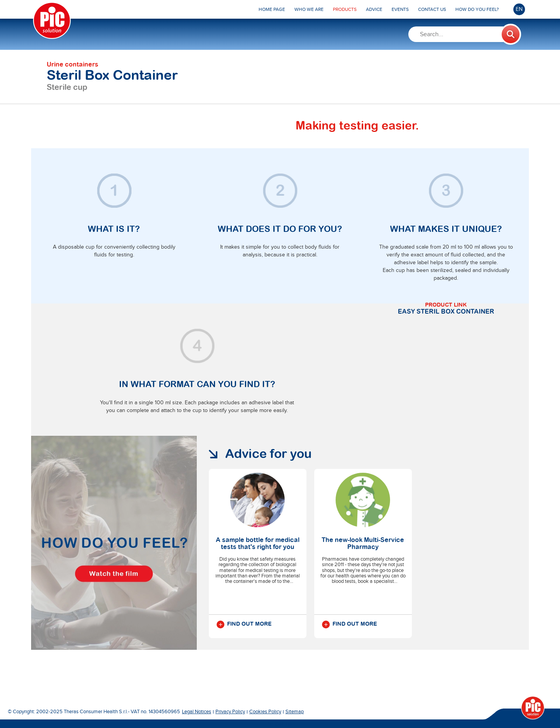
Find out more (244, 625)
